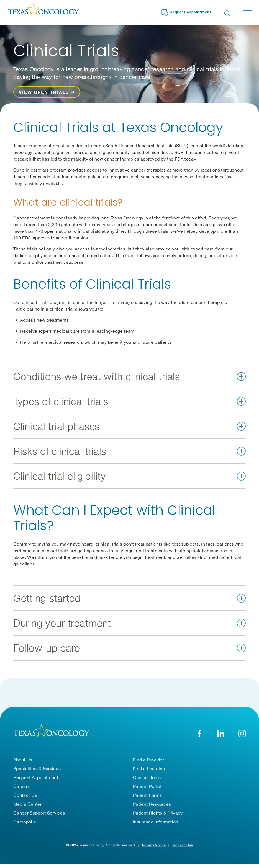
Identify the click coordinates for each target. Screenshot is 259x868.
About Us (23, 760)
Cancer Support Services (39, 813)
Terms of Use (183, 845)
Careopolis (25, 822)
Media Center (27, 804)
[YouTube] (242, 734)
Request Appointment (36, 777)
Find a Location (149, 769)
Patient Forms (147, 795)
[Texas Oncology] (43, 12)
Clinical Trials (147, 777)
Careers (21, 786)
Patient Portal (147, 786)
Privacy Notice (154, 845)
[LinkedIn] (221, 734)
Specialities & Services (37, 769)
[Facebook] (199, 734)
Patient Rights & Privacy (158, 813)
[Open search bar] (227, 13)
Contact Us (25, 795)
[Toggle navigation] (247, 12)
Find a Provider (148, 760)
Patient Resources (152, 804)
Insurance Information (156, 822)
